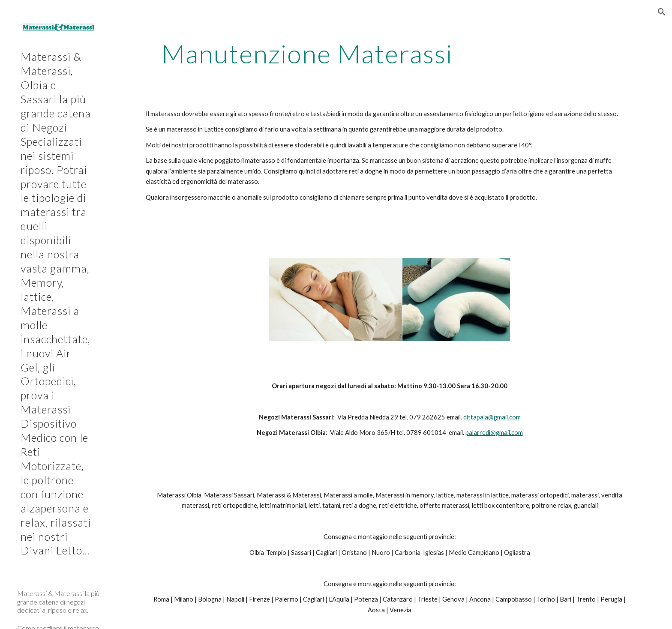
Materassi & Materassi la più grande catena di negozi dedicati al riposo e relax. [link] (58, 602)
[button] (662, 12)
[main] (307, 54)
